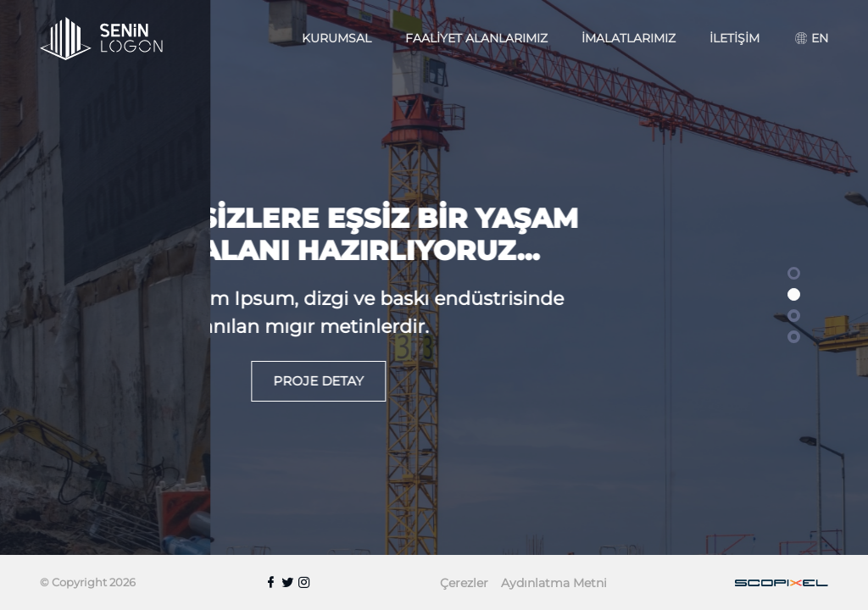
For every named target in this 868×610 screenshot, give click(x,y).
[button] (794, 273)
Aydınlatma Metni (554, 583)
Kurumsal (337, 38)
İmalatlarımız (629, 38)
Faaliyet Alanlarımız (476, 38)
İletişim (734, 38)
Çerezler (464, 583)
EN (812, 38)
